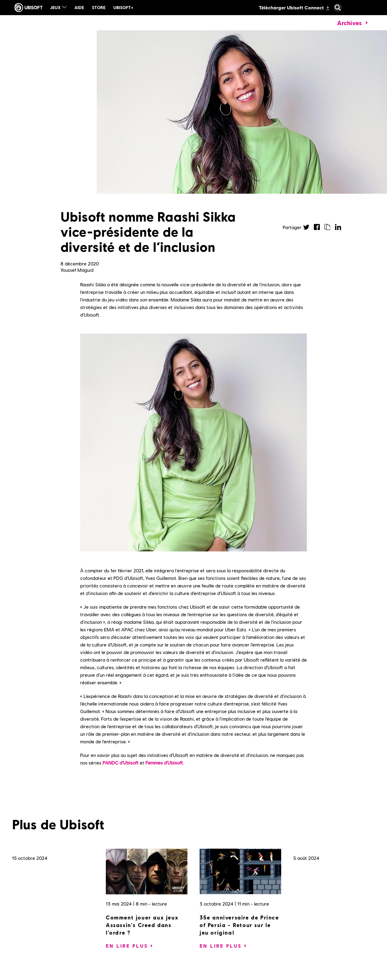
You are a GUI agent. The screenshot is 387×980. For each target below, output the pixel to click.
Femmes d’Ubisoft (164, 763)
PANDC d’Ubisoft (120, 763)
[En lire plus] (127, 946)
